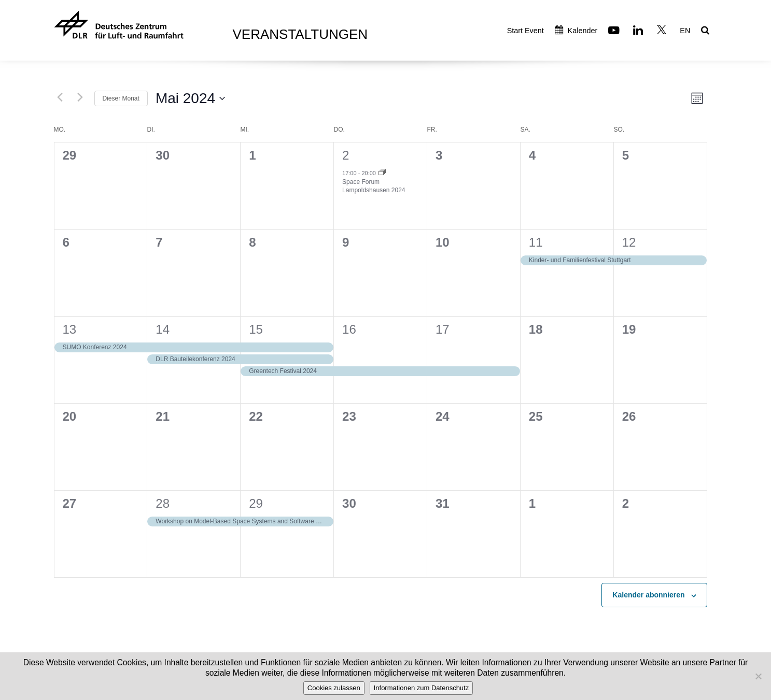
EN (685, 31)
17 (443, 329)
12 (629, 242)
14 (163, 329)
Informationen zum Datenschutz (422, 688)
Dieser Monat (121, 98)
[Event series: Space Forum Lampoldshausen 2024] (382, 173)
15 (256, 329)
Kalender (576, 31)
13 (70, 329)
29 (256, 503)
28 (163, 503)
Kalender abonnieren (648, 595)
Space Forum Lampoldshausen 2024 (374, 186)
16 (349, 329)
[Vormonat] (60, 97)
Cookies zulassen (334, 688)
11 (536, 242)
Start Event (525, 31)
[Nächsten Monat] (80, 97)
